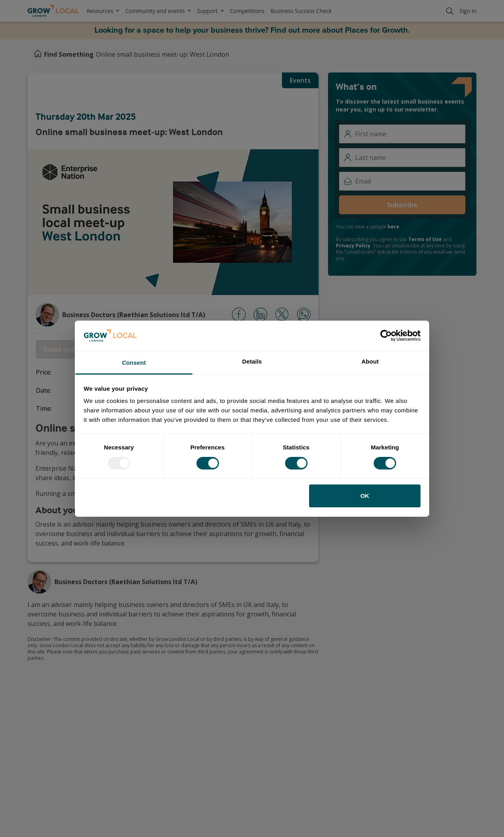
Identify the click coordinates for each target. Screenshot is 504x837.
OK (365, 496)
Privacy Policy (353, 246)
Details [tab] (252, 361)
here (393, 227)
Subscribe (402, 205)
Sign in (468, 11)
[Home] (38, 54)
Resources (103, 11)
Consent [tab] (134, 363)
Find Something (69, 54)
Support (210, 11)
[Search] (450, 11)
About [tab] (370, 361)
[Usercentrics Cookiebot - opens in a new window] (386, 336)
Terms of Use (425, 239)
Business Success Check (301, 11)
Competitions (247, 11)
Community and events (158, 11)
